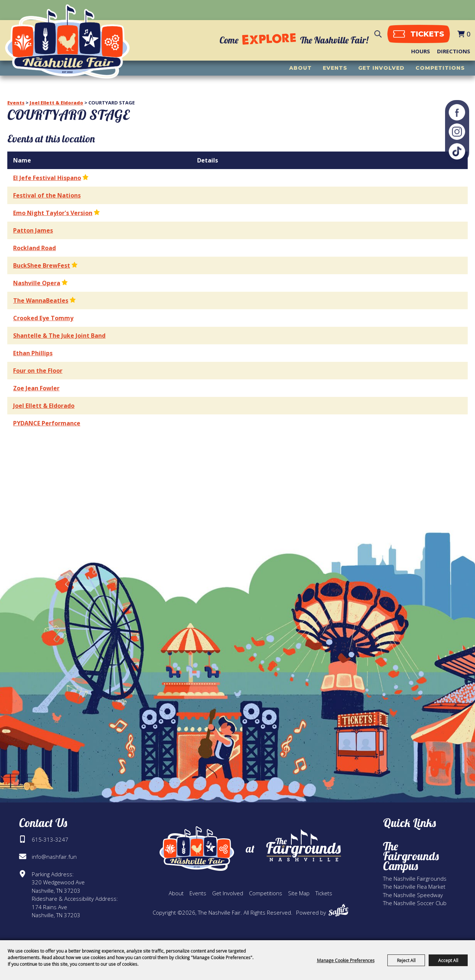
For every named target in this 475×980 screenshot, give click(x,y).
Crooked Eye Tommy (43, 318)
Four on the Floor (38, 371)
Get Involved (381, 70)
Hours (421, 52)
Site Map (299, 893)
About (300, 70)
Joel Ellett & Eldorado (56, 103)
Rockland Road (35, 248)
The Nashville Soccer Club (415, 903)
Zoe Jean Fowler (36, 388)
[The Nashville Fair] (72, 44)
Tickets (324, 893)
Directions (454, 52)
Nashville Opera (37, 283)
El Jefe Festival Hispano (47, 178)
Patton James (33, 230)
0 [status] (468, 35)
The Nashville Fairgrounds (415, 878)
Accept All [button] (448, 960)
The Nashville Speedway (413, 895)
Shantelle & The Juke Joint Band (59, 336)
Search (376, 35)
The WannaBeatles (41, 300)
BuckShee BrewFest (42, 265)
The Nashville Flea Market (414, 887)
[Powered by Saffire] (338, 910)
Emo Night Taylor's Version (53, 213)
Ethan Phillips (33, 353)
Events (335, 70)
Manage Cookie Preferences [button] (346, 960)
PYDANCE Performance (47, 423)
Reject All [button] (406, 960)
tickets (425, 35)
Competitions (440, 70)
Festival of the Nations (47, 195)
